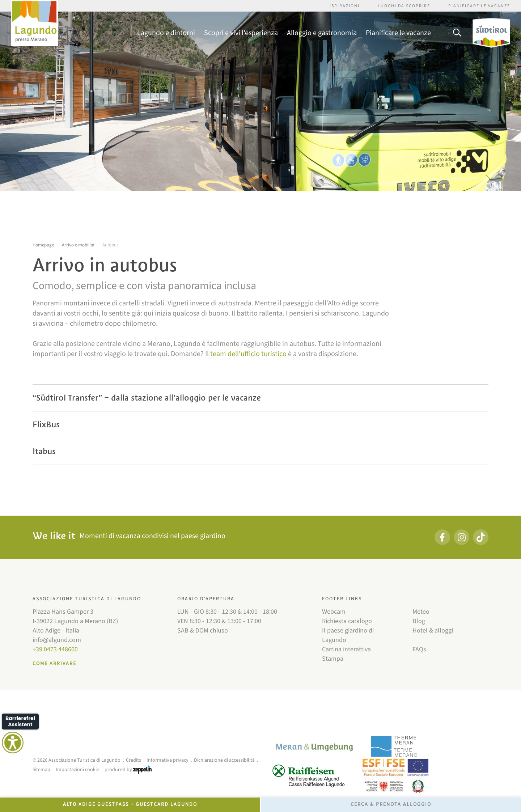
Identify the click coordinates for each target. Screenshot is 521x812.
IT (75, 19)
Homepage (43, 245)
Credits (134, 760)
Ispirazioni (345, 6)
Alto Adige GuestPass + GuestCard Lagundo (130, 804)
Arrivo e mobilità (78, 245)
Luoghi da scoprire (404, 6)
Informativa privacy (168, 760)
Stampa (333, 659)
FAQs (419, 649)
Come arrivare (54, 664)
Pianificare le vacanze (479, 6)
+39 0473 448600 (55, 649)
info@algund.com (57, 640)
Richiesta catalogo (347, 621)
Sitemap (41, 770)
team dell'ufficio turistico (248, 354)
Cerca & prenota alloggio (391, 804)
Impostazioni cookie (77, 770)
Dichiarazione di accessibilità (224, 760)
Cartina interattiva (346, 649)
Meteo (421, 612)
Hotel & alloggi (433, 631)
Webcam (334, 612)
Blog (419, 621)
